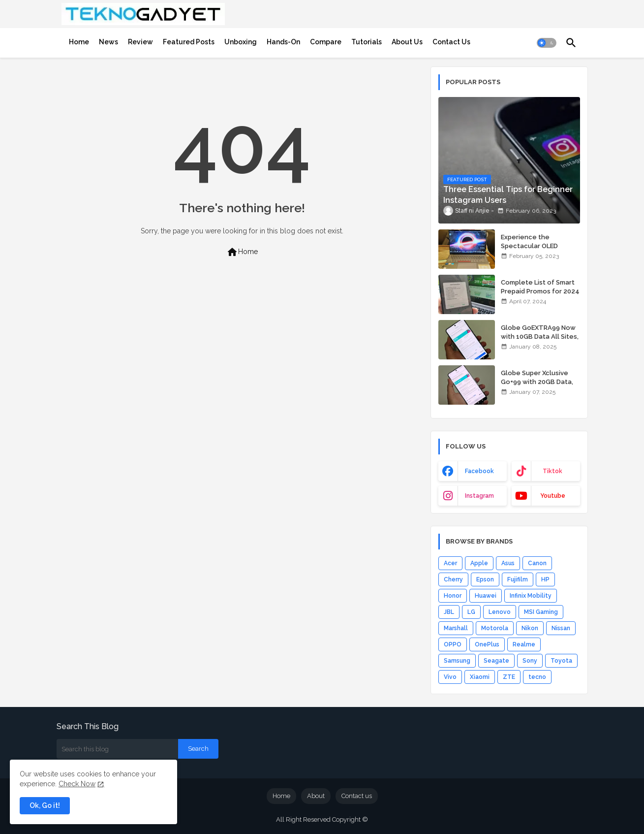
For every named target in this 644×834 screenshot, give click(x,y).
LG (471, 612)
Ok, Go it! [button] (45, 805)
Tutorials (367, 42)
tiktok (552, 471)
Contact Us (451, 42)
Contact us (357, 796)
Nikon (530, 628)
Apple (479, 563)
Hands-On (283, 42)
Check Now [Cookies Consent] (77, 784)
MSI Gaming (541, 612)
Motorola (495, 628)
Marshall (456, 628)
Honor (453, 596)
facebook (479, 471)
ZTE (509, 677)
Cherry (453, 579)
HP (545, 579)
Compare (326, 42)
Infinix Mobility (531, 596)
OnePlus (487, 644)
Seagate (496, 661)
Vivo (450, 677)
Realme (524, 644)
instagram (479, 496)
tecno (537, 677)
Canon (537, 563)
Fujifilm (518, 579)
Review (140, 42)
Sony (530, 661)
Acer (450, 563)
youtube (553, 496)
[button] (547, 43)
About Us (407, 42)
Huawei (486, 596)
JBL (449, 612)
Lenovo (500, 612)
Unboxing (241, 42)
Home (79, 42)
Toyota (561, 661)
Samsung (457, 661)
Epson (485, 579)
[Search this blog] (117, 749)
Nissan (561, 628)
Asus (508, 563)
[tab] (79, 42)
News (108, 42)
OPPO (453, 644)
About (316, 796)
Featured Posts (189, 42)
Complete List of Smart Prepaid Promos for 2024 (540, 287)
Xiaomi (480, 677)
